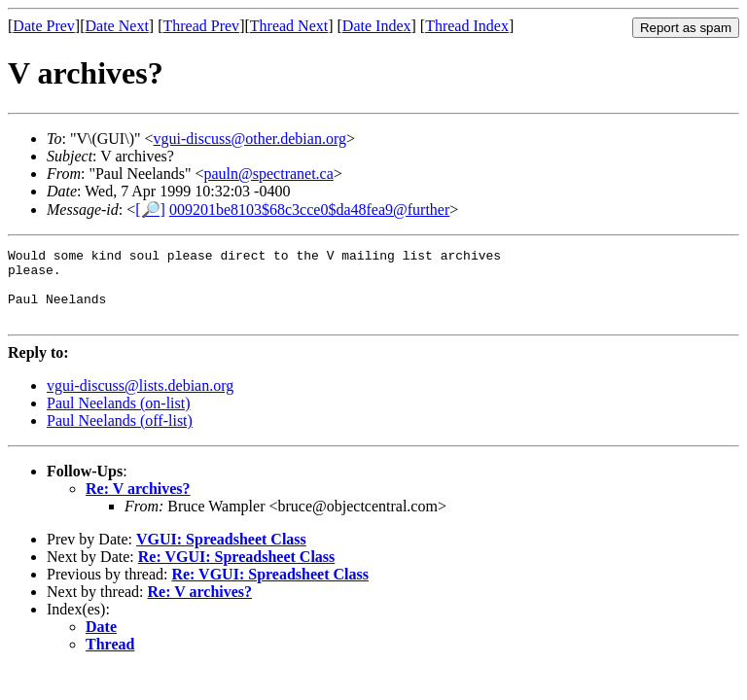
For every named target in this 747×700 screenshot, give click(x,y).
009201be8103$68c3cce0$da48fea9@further (309, 210)
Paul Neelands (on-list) (119, 418)
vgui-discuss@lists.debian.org (140, 400)
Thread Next (289, 26)
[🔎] (150, 210)
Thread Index (467, 26)
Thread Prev (201, 26)
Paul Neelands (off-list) (120, 435)
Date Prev (44, 26)
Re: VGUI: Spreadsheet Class (237, 571)
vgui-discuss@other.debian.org (250, 139)
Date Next (117, 26)
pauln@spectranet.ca (268, 174)
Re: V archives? (138, 503)
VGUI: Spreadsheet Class (221, 554)
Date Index (377, 26)
